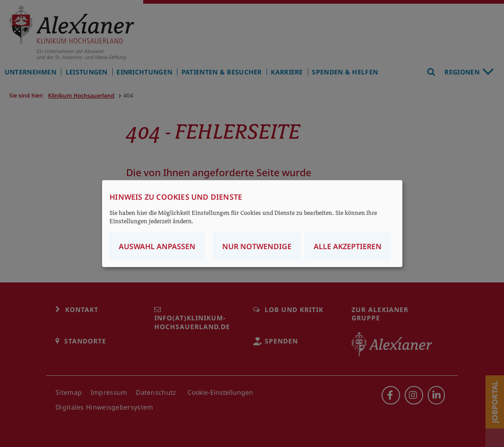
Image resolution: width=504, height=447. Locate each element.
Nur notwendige (257, 246)
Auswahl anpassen (157, 246)
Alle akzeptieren (348, 246)
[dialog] (252, 223)
